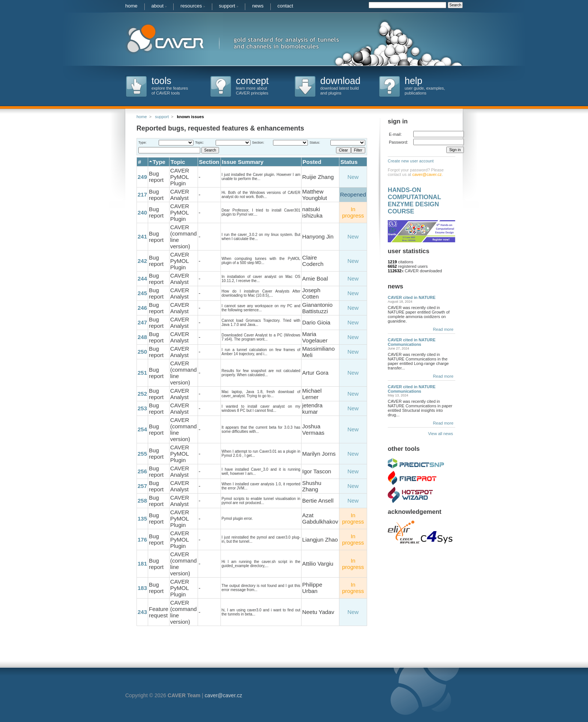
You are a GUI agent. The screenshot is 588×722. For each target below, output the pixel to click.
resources (193, 6)
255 (142, 454)
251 (142, 373)
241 (142, 236)
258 (142, 501)
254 (142, 429)
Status (349, 162)
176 (142, 540)
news (258, 6)
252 (142, 394)
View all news (442, 434)
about (159, 6)
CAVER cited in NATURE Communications (412, 342)
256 (142, 471)
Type (159, 162)
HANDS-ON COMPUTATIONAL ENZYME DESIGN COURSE (414, 200)
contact (285, 6)
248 (142, 337)
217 (142, 194)
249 (142, 177)
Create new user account (411, 161)
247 (142, 322)
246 (142, 308)
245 (142, 293)
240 (142, 212)
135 (142, 519)
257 (142, 486)
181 (142, 564)
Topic (178, 162)
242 (142, 261)
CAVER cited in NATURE (412, 297)
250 (142, 352)
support (229, 6)
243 (142, 612)
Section (209, 162)
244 (142, 278)
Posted (312, 162)
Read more (443, 329)
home (131, 6)
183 (142, 588)
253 (142, 408)
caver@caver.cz (427, 174)
